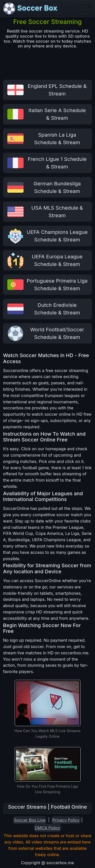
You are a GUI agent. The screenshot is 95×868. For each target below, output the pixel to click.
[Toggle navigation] (85, 9)
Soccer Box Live (30, 820)
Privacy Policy (66, 820)
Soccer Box (30, 9)
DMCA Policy (48, 828)
